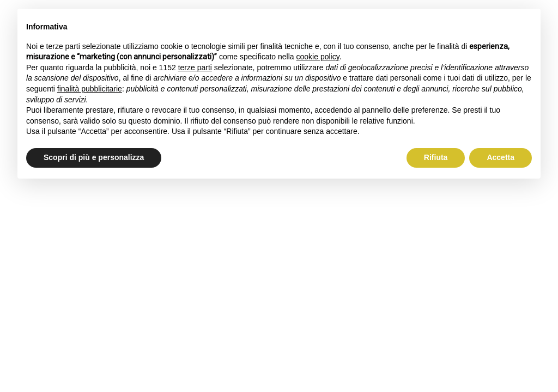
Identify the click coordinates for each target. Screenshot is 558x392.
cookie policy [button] (318, 57)
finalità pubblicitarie (90, 89)
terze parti (195, 68)
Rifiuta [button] (436, 157)
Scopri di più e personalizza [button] (94, 157)
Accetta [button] (501, 157)
